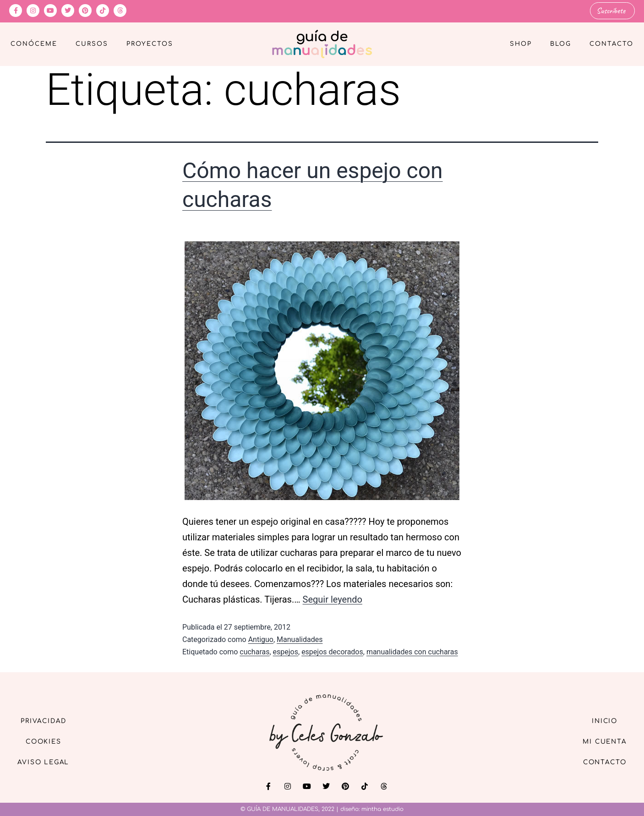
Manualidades (300, 639)
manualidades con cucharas (412, 652)
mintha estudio (382, 809)
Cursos (92, 44)
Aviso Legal (46, 762)
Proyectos (150, 44)
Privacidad (46, 720)
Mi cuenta (602, 741)
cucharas (254, 652)
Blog (561, 44)
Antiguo (261, 639)
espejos (286, 652)
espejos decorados (332, 652)
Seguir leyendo (333, 599)
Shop (521, 44)
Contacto (611, 44)
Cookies (46, 741)
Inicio (602, 720)
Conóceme (34, 44)
